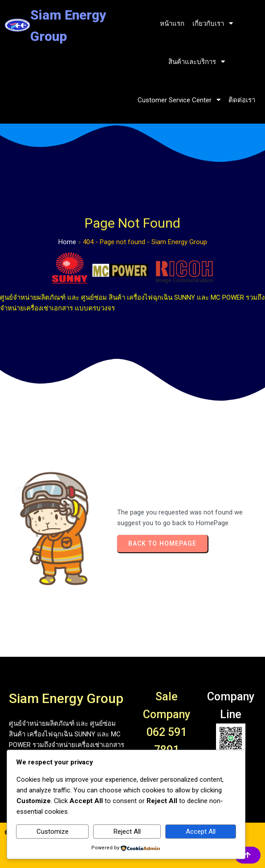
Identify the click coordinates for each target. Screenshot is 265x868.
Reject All (127, 832)
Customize (53, 832)
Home (67, 242)
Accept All (201, 832)
